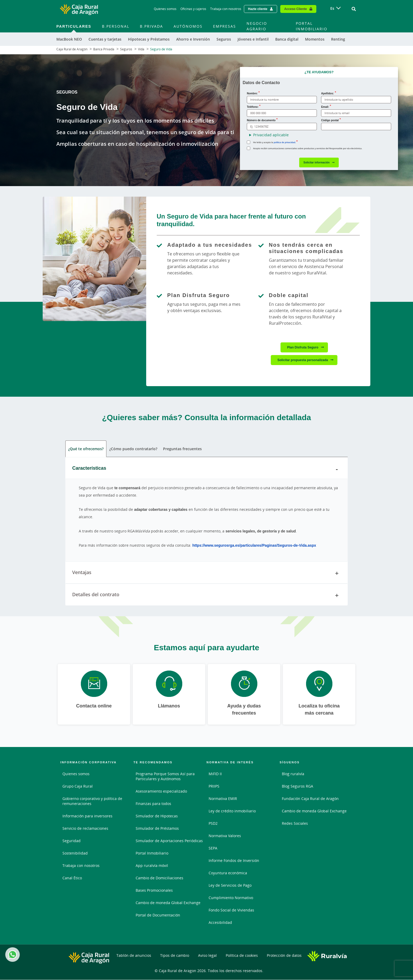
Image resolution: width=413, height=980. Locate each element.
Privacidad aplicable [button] (271, 135)
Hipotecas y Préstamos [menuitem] (149, 39)
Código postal (330, 120)
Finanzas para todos (153, 804)
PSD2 (213, 823)
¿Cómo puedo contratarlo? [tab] (133, 449)
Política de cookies (242, 955)
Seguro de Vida (161, 49)
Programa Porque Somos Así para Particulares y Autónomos (165, 776)
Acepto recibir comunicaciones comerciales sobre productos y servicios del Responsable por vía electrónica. (308, 148)
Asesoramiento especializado (161, 791)
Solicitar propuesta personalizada (303, 360)
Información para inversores (87, 816)
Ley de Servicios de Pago (230, 885)
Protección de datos (284, 955)
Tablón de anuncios (134, 955)
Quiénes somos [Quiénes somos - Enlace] (165, 9)
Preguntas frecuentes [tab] (182, 449)
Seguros (126, 49)
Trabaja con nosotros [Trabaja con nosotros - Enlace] (226, 9)
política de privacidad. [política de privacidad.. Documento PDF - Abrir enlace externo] (285, 142)
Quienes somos (76, 774)
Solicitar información (316, 162)
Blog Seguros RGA (298, 786)
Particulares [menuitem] (74, 26)
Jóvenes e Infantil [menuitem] (253, 39)
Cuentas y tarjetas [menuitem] (105, 39)
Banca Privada (104, 49)
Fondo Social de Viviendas (231, 910)
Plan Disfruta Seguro (303, 347)
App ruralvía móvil (152, 865)
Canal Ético (72, 878)
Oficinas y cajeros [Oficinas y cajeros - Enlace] (193, 9)
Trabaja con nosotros (81, 865)
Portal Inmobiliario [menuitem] (312, 26)
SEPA (213, 848)
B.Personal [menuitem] (116, 26)
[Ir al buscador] (354, 9)
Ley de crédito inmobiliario (232, 811)
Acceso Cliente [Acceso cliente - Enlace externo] (296, 9)
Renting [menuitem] (338, 39)
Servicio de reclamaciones (85, 828)
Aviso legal (207, 955)
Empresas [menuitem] (225, 26)
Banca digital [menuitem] (287, 39)
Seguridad (72, 841)
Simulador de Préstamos (157, 828)
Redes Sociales (295, 823)
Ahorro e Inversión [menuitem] (193, 39)
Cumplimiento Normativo (231, 898)
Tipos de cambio (175, 955)
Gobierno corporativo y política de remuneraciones (92, 801)
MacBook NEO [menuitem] (69, 39)
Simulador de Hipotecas (157, 816)
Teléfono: (253, 107)
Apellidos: (327, 93)
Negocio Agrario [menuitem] (257, 26)
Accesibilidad (220, 922)
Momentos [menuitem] (315, 39)
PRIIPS (214, 786)
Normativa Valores (225, 836)
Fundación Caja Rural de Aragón (310, 799)
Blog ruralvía (293, 774)
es (332, 8)
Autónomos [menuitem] (188, 26)
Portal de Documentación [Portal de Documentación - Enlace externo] (158, 915)
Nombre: (252, 93)
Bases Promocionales (154, 890)
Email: (325, 107)
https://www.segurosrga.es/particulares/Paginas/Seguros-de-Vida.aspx (254, 545)
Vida (141, 49)
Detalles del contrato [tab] (206, 595)
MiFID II (215, 774)
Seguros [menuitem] (224, 39)
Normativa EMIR (223, 799)
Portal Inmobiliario (152, 853)
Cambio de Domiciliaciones (159, 878)
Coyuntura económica (228, 873)
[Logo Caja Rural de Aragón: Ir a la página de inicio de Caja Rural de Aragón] (79, 9)
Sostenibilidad (75, 853)
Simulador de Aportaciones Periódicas (169, 841)
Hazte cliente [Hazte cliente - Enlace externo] (258, 9)
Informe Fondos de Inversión (234, 860)
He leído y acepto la (274, 142)
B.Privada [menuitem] (151, 26)
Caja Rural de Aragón (72, 49)
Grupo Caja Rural (78, 786)
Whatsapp (12, 955)
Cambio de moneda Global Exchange (168, 903)
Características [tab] (206, 469)
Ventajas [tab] (206, 573)
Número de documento (261, 120)
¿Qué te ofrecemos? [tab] (86, 449)
